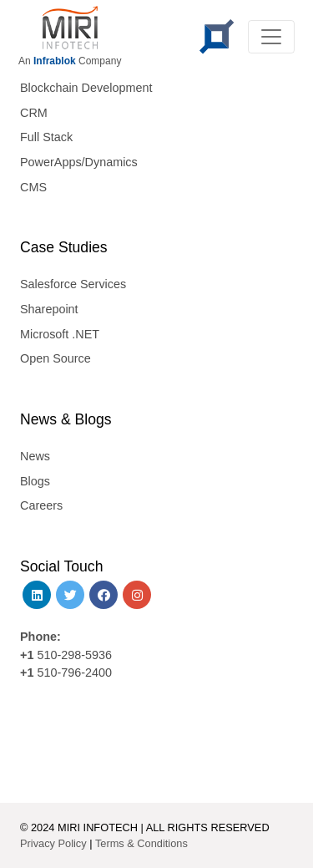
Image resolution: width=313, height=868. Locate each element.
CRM (34, 113)
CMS (33, 187)
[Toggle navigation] (271, 37)
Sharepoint (49, 309)
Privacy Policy (53, 843)
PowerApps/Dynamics (79, 162)
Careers (41, 505)
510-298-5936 (73, 655)
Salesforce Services (73, 284)
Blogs (35, 481)
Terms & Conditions (141, 843)
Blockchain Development (86, 88)
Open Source (56, 358)
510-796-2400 (74, 673)
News (35, 456)
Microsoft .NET (60, 334)
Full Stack (46, 137)
